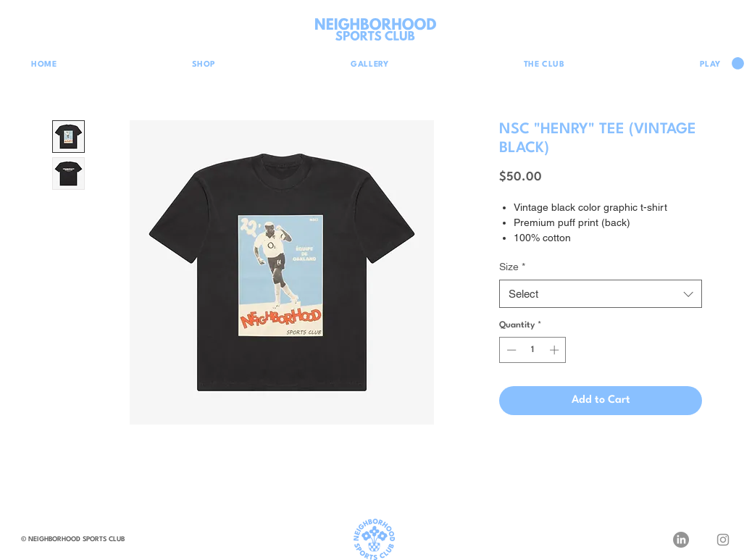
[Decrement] (510, 350)
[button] (738, 63)
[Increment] (556, 350)
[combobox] (601, 294)
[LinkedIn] (681, 540)
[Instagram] (723, 540)
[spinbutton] (533, 350)
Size (512, 267)
